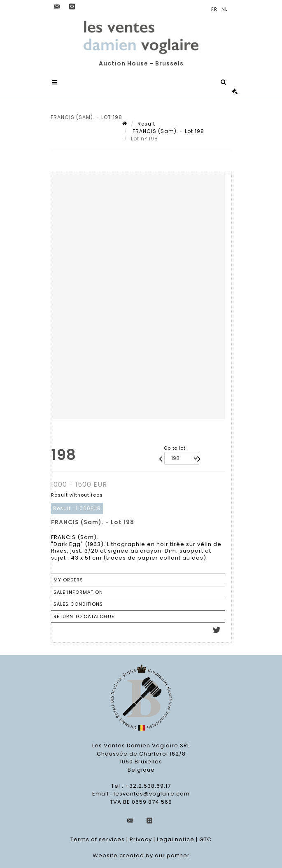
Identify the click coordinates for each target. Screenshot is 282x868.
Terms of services (98, 839)
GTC (205, 839)
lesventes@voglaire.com (152, 794)
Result (146, 124)
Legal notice (176, 839)
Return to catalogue (84, 616)
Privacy (141, 839)
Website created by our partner (141, 855)
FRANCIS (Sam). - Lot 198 (168, 131)
